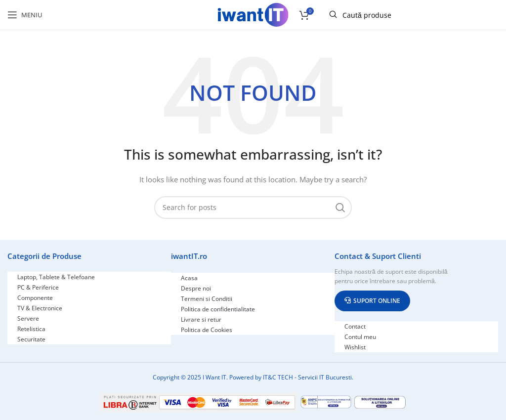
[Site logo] (253, 14)
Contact (355, 326)
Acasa (189, 278)
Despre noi (196, 288)
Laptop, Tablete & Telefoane (56, 277)
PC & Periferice (38, 287)
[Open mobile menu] (25, 15)
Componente (35, 298)
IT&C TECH (278, 377)
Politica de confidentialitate (218, 309)
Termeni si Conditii (207, 299)
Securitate (31, 339)
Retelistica (31, 329)
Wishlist (355, 347)
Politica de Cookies (207, 330)
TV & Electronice (40, 308)
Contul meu (360, 337)
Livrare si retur (201, 319)
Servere (28, 318)
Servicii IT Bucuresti (325, 377)
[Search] (253, 208)
